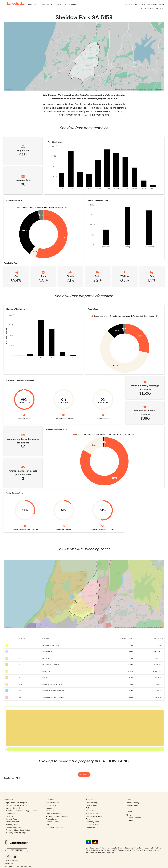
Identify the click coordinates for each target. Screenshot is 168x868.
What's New (91, 811)
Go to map (84, 775)
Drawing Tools (11, 819)
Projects (9, 816)
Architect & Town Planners (57, 816)
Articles (89, 819)
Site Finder (10, 813)
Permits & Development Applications (21, 811)
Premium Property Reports (17, 805)
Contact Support (133, 818)
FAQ (88, 808)
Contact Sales (132, 805)
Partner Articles (93, 824)
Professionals (52, 819)
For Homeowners (150, 4)
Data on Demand (13, 808)
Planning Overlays (13, 827)
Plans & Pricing (133, 802)
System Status (92, 813)
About (129, 815)
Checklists (90, 827)
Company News (93, 822)
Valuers (49, 808)
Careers (130, 820)
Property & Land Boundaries (18, 830)
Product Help (92, 802)
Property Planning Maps (16, 833)
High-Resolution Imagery (16, 802)
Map (162, 8)
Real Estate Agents (94, 816)
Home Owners (52, 805)
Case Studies (92, 805)
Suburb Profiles (132, 4)
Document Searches (149, 8)
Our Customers (52, 822)
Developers (51, 811)
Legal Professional (54, 813)
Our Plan (72, 4)
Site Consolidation (14, 822)
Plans (162, 4)
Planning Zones (12, 824)
